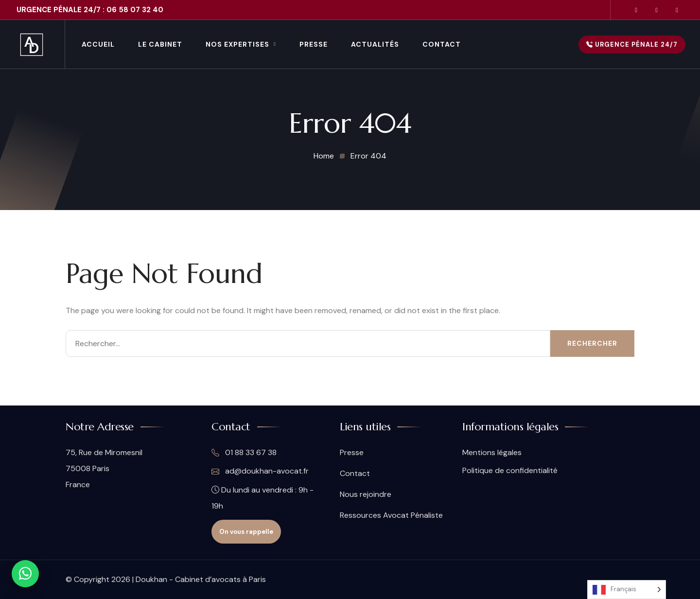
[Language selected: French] (627, 590)
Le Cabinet (160, 44)
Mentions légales (492, 452)
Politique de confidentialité (510, 470)
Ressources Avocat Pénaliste (391, 515)
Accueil (98, 44)
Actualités (375, 44)
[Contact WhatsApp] (25, 574)
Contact (442, 44)
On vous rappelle (246, 532)
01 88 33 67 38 (244, 453)
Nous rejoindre (366, 494)
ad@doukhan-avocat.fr (260, 471)
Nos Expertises (237, 44)
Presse (314, 44)
